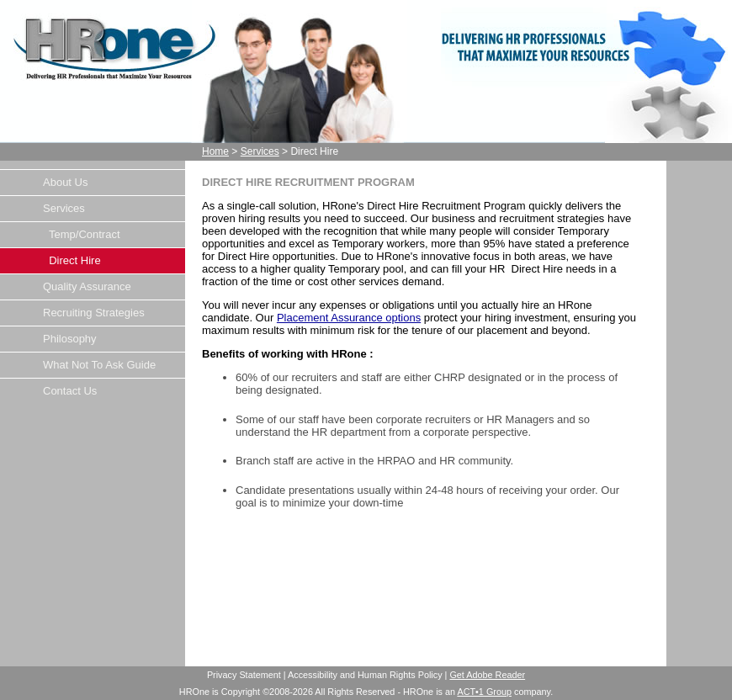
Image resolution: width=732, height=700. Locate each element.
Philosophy (70, 339)
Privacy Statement (244, 675)
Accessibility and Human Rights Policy (365, 675)
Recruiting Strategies (94, 313)
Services (260, 151)
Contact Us (70, 391)
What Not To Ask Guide (99, 365)
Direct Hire (72, 260)
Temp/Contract (82, 234)
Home (215, 151)
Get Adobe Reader (487, 675)
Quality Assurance (87, 286)
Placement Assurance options (349, 318)
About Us (65, 182)
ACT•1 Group (484, 692)
